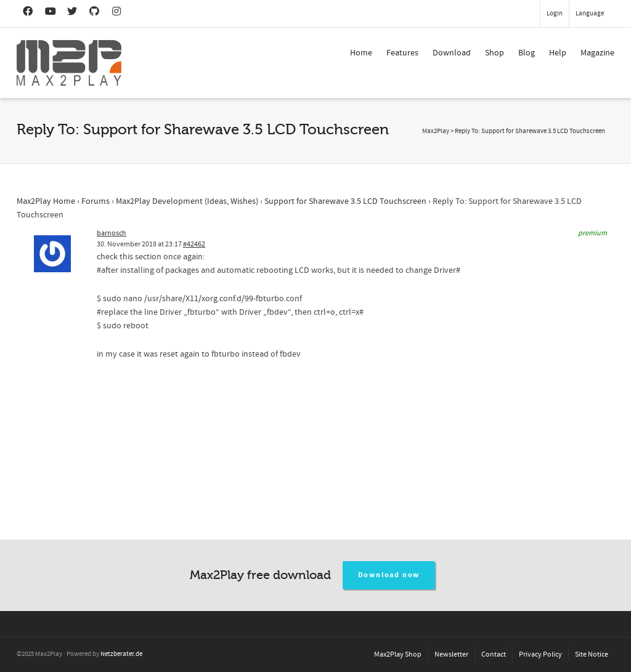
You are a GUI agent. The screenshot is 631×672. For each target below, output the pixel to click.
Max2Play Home (46, 201)
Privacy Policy (540, 654)
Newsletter (451, 654)
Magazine (597, 53)
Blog (527, 53)
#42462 (194, 244)
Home (361, 53)
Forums (96, 201)
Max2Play (436, 131)
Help (558, 53)
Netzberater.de (121, 654)
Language (590, 14)
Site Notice (592, 654)
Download (452, 53)
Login (555, 14)
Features (402, 53)
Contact (494, 654)
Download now (389, 575)
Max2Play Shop (398, 654)
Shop (495, 53)
